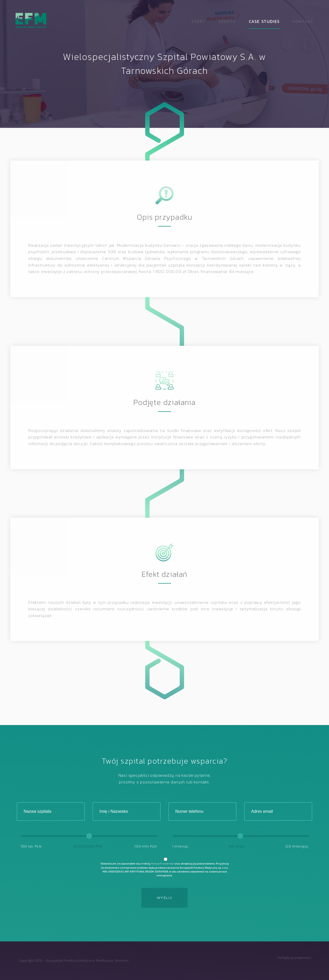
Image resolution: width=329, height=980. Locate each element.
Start (198, 21)
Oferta (227, 21)
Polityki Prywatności (162, 864)
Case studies (264, 21)
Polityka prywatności (294, 958)
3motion (122, 961)
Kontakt (303, 21)
